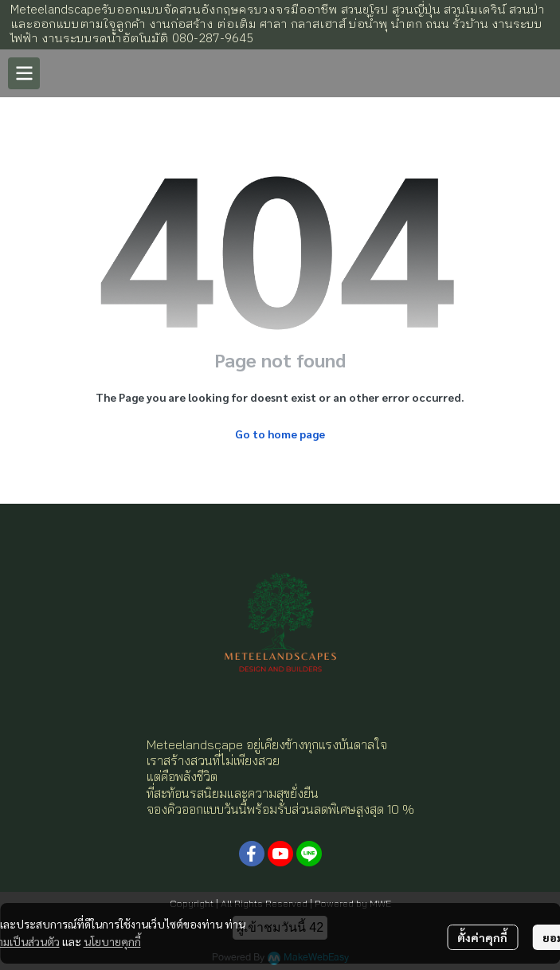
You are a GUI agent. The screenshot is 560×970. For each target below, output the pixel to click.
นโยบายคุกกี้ (112, 941)
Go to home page (280, 434)
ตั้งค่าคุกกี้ (482, 937)
